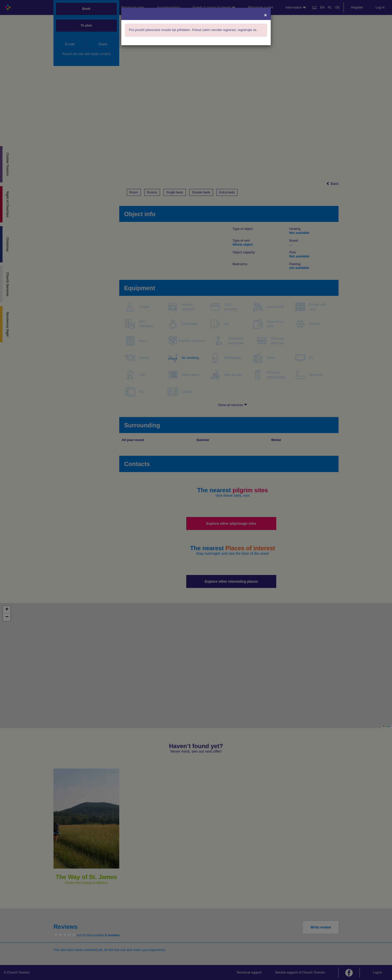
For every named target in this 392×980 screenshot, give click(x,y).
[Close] (265, 15)
